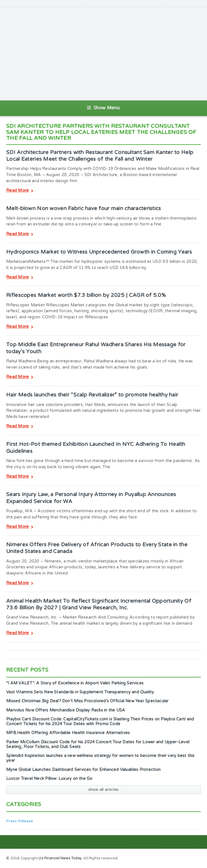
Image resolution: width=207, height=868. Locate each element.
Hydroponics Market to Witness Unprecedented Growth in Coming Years (99, 252)
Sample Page (186, 858)
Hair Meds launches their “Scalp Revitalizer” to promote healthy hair (92, 395)
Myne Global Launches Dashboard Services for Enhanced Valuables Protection (83, 770)
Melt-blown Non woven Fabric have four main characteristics (83, 208)
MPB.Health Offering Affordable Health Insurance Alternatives (68, 733)
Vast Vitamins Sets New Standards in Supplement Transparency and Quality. (80, 692)
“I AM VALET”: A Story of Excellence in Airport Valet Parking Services (75, 683)
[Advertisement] (111, 53)
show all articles (104, 789)
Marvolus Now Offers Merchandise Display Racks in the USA (66, 710)
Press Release (20, 821)
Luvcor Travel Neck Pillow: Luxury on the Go (49, 779)
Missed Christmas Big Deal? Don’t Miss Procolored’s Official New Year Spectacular (87, 701)
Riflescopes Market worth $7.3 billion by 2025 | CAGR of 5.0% (86, 295)
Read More (20, 191)
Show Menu (103, 108)
